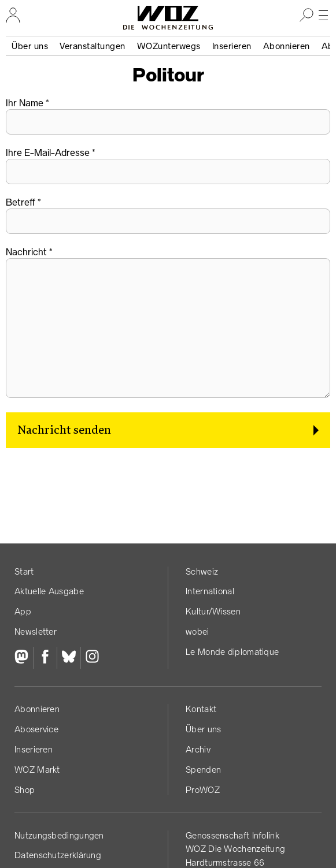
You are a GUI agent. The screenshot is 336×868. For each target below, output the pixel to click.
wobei (197, 632)
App (23, 611)
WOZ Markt (37, 770)
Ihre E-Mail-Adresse (48, 152)
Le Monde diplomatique (232, 652)
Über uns (30, 46)
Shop (25, 790)
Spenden (203, 770)
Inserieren (232, 46)
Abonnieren (287, 46)
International (210, 591)
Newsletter (36, 632)
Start (24, 571)
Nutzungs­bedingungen (59, 835)
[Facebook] (45, 658)
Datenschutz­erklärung (58, 855)
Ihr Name (25, 103)
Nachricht (26, 252)
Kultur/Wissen (213, 611)
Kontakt (201, 709)
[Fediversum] (24, 658)
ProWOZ (203, 790)
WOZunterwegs (169, 46)
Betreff (21, 202)
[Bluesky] (69, 658)
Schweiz (202, 571)
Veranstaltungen (93, 46)
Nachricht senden (64, 430)
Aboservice (36, 729)
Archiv (198, 749)
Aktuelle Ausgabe (49, 591)
